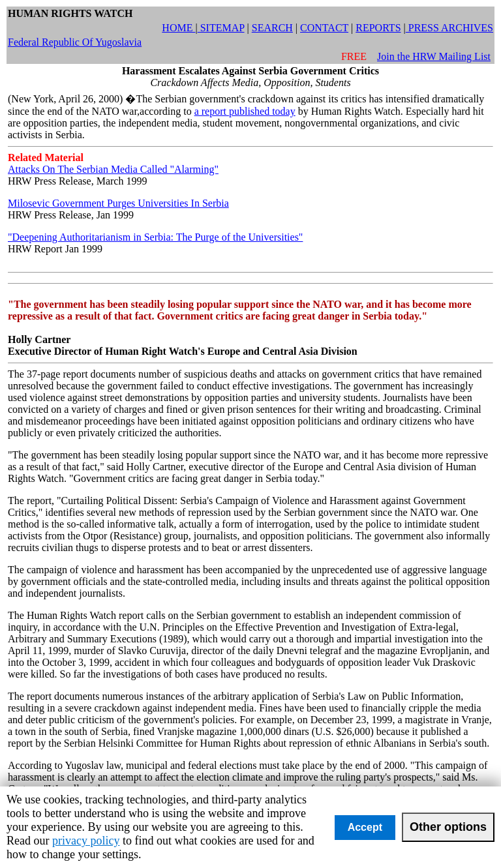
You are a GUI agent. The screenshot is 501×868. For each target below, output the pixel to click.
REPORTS (378, 28)
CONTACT (324, 28)
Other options (448, 827)
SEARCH (272, 28)
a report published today (245, 111)
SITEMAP (221, 28)
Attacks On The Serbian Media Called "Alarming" (113, 169)
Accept (365, 827)
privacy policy (86, 841)
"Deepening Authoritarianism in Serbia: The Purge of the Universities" (155, 237)
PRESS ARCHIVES (449, 28)
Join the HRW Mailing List (434, 56)
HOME (178, 28)
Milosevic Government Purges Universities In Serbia (118, 203)
